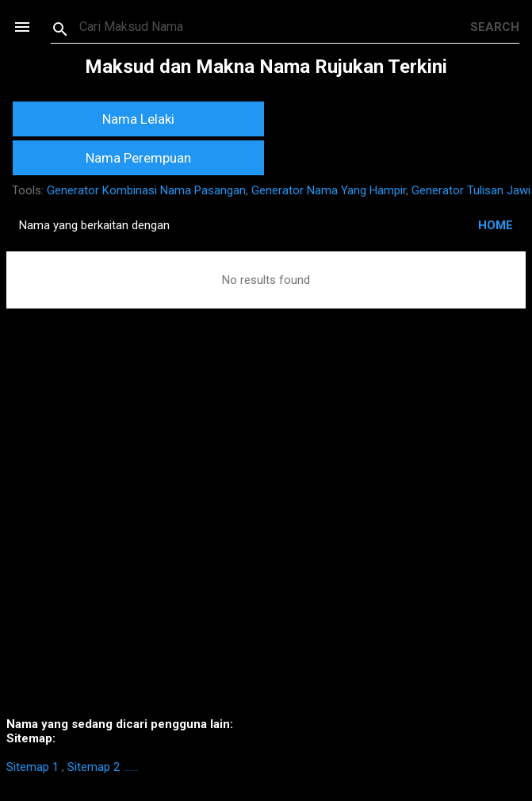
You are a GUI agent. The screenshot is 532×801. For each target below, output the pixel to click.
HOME (496, 225)
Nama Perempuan (138, 158)
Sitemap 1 (33, 767)
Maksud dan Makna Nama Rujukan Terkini (266, 67)
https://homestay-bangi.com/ (130, 770)
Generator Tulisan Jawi (471, 190)
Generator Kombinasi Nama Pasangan (146, 190)
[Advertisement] (266, 537)
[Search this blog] (275, 27)
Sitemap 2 (94, 767)
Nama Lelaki (138, 119)
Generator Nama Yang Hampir (329, 190)
